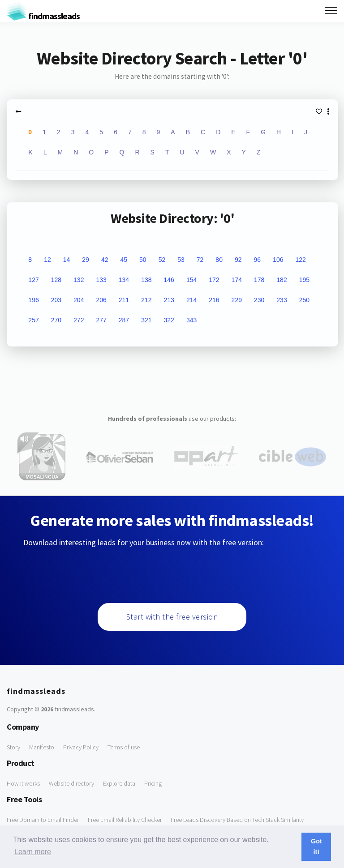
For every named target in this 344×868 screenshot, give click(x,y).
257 (33, 320)
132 (79, 280)
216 (214, 300)
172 (214, 280)
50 (143, 260)
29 (86, 260)
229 (237, 300)
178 (259, 280)
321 (146, 320)
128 (56, 280)
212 (146, 300)
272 (79, 320)
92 (238, 260)
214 (191, 300)
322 (169, 320)
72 (200, 260)
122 (300, 260)
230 (259, 300)
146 (169, 280)
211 (124, 300)
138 (146, 280)
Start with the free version (172, 617)
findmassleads (43, 16)
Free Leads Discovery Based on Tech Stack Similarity (237, 820)
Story (13, 747)
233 (282, 300)
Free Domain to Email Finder (43, 820)
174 (237, 280)
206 (101, 300)
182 (282, 280)
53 (181, 260)
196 (33, 300)
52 (162, 260)
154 (191, 280)
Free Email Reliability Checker (125, 820)
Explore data (119, 783)
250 (304, 300)
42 (105, 260)
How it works (23, 783)
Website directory (71, 783)
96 (258, 260)
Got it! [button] (316, 847)
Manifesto (42, 747)
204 (79, 300)
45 (124, 260)
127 (33, 280)
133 (101, 280)
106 (278, 260)
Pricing (153, 783)
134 (124, 280)
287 (124, 320)
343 (191, 320)
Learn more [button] (33, 852)
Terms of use (124, 747)
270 (56, 320)
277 (101, 320)
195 (304, 280)
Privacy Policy (81, 747)
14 (67, 260)
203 (56, 300)
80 (219, 260)
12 (47, 260)
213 (169, 300)
